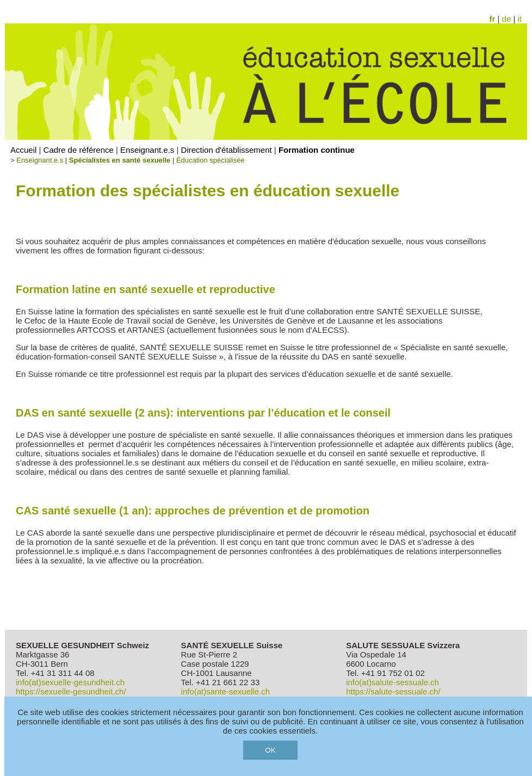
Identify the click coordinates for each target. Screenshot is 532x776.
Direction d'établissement (227, 150)
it (520, 19)
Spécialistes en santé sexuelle (120, 160)
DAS (203, 413)
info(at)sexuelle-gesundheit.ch (70, 682)
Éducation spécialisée (211, 160)
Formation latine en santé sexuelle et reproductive (146, 289)
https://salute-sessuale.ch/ (393, 691)
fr (493, 19)
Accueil (23, 150)
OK (270, 750)
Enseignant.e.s (147, 150)
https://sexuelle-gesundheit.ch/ (71, 691)
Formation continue (317, 150)
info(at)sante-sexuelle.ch (225, 691)
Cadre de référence (79, 150)
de (507, 19)
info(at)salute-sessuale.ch (392, 682)
